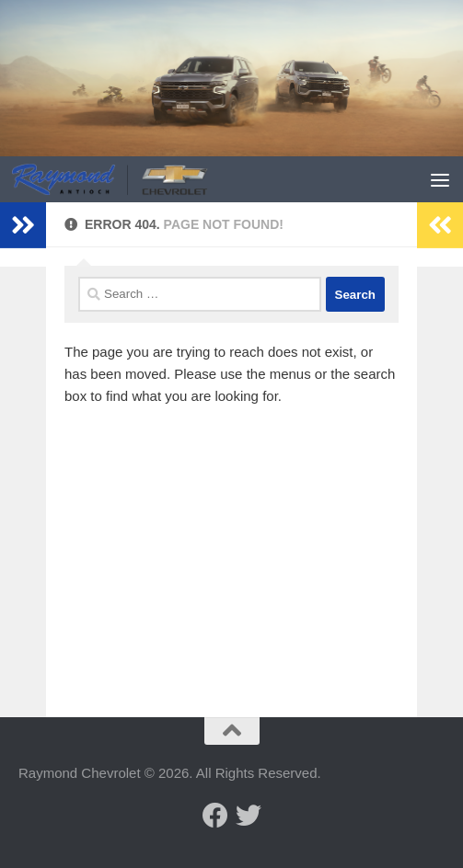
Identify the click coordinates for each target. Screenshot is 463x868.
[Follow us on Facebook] (215, 816)
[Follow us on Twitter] (249, 816)
